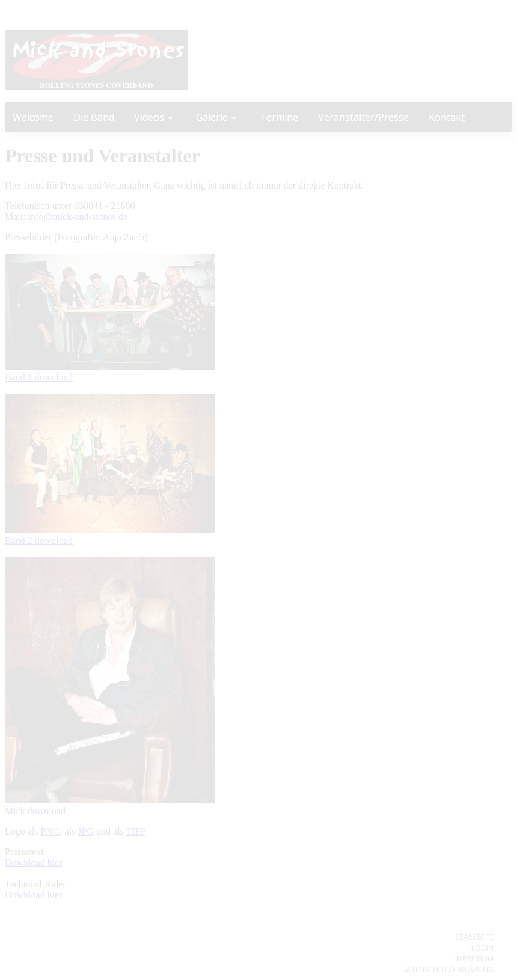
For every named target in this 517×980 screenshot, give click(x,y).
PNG (50, 831)
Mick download (35, 811)
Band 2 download (39, 540)
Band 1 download (39, 377)
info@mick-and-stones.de (78, 217)
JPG (86, 831)
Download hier (34, 863)
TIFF (136, 831)
